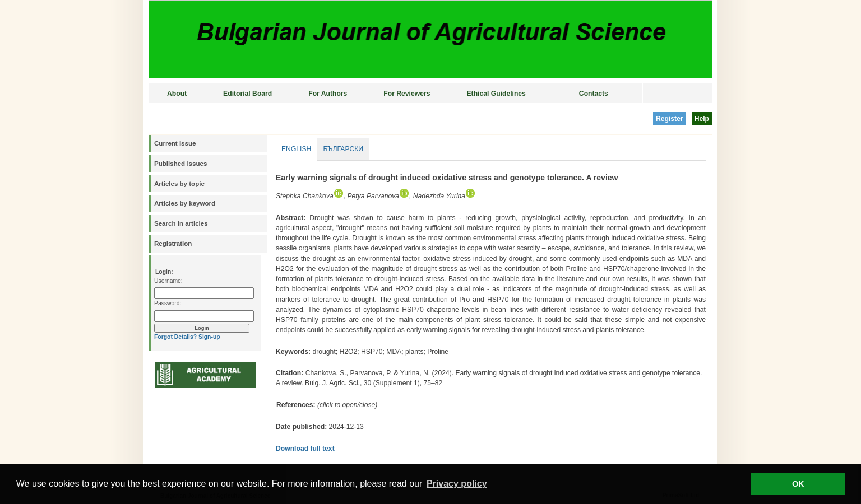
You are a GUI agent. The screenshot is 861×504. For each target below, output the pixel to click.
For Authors (328, 94)
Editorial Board (247, 94)
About (177, 94)
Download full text (305, 449)
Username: (168, 281)
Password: (168, 303)
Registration (173, 244)
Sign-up (209, 337)
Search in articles (181, 223)
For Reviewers (407, 94)
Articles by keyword (185, 203)
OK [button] (798, 484)
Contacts (594, 94)
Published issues (180, 164)
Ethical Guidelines (496, 94)
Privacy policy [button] (457, 484)
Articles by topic (179, 184)
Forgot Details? (175, 337)
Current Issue (175, 143)
